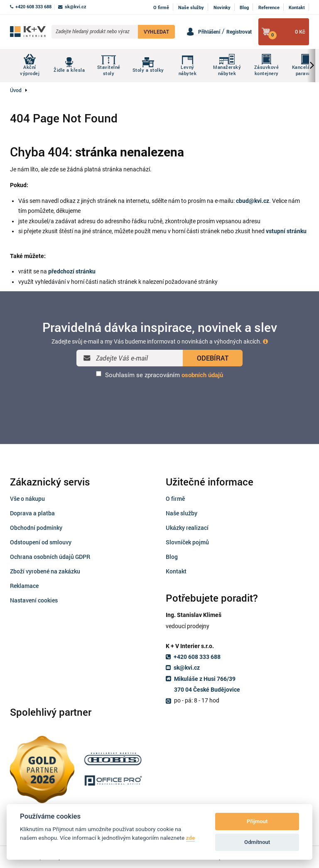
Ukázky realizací (187, 528)
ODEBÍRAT (213, 358)
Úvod (16, 90)
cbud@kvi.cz (253, 201)
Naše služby (191, 8)
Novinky (222, 8)
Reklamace (24, 586)
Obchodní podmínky (36, 528)
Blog (244, 8)
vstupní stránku (286, 231)
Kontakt (297, 8)
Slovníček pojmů (187, 542)
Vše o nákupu (27, 499)
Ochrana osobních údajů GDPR (50, 557)
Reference (269, 8)
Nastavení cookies (34, 600)
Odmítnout (257, 842)
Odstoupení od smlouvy (41, 542)
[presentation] (159, 401)
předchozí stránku (72, 271)
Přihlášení (209, 32)
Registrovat (239, 32)
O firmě (161, 8)
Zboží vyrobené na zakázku (45, 571)
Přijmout (257, 821)
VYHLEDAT (156, 32)
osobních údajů (202, 375)
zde (191, 838)
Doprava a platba (32, 513)
